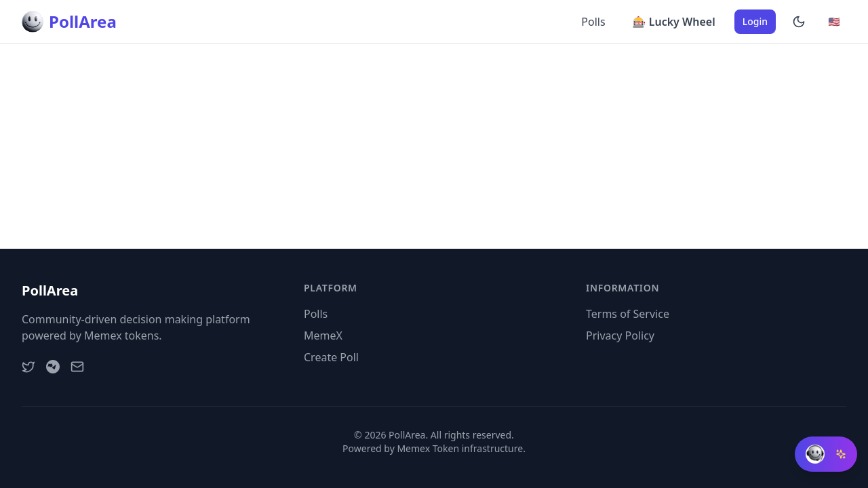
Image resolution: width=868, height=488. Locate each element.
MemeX (323, 335)
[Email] (77, 367)
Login (755, 21)
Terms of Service (628, 314)
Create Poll (331, 357)
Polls (593, 22)
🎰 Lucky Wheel (674, 22)
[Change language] (834, 22)
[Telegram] (53, 367)
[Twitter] (28, 367)
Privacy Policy (620, 335)
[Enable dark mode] (799, 22)
